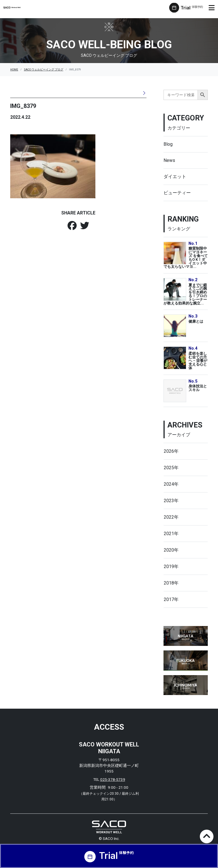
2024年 (171, 484)
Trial (192, 8)
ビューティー (177, 193)
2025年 (171, 468)
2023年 (171, 501)
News (169, 160)
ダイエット (175, 177)
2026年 (171, 451)
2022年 (171, 517)
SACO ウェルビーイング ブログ (44, 69)
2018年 (171, 583)
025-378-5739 (113, 779)
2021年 (171, 534)
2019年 (171, 567)
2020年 (171, 550)
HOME (14, 69)
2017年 (171, 599)
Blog (168, 144)
